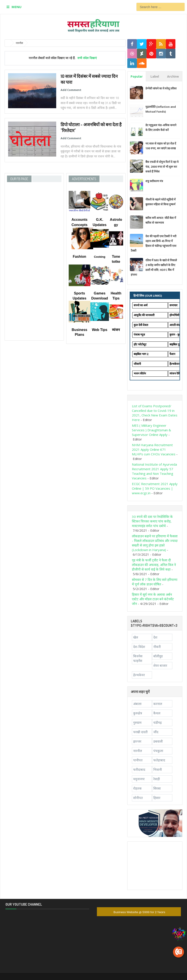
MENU (17, 7)
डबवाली (158, 741)
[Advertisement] (155, 866)
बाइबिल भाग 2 (141, 354)
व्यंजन (116, 330)
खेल (136, 637)
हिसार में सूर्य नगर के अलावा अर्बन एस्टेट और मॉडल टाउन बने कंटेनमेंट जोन (153, 599)
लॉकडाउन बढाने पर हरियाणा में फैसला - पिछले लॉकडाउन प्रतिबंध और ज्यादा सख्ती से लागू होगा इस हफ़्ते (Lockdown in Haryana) (155, 543)
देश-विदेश (139, 647)
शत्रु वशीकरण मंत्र (154, 181)
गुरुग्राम (137, 722)
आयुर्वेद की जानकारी (144, 315)
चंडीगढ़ (157, 722)
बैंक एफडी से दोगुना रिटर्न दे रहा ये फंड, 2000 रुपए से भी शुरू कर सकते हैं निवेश (162, 167)
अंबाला (137, 704)
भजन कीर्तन (140, 373)
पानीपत (138, 760)
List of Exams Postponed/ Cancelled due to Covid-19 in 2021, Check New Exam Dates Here (155, 413)
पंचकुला (158, 751)
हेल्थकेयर (139, 675)
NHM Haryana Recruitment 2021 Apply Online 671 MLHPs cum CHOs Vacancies (154, 449)
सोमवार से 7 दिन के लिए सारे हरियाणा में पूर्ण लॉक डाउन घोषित (155, 582)
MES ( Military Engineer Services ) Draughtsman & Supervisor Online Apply (151, 430)
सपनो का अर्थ (141, 305)
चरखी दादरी (140, 732)
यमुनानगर (139, 779)
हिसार (157, 798)
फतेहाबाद (159, 760)
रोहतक (137, 788)
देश (155, 637)
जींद (156, 732)
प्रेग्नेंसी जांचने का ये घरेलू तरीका (161, 88)
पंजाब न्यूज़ (139, 334)
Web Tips (100, 330)
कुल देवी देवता (141, 325)
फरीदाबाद (139, 769)
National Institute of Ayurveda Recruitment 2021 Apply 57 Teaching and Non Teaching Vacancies (154, 471)
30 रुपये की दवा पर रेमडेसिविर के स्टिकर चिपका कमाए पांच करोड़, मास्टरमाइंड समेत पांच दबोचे (152, 521)
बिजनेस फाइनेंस (138, 658)
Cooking (100, 257)
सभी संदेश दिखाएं (87, 58)
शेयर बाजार (160, 665)
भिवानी (158, 769)
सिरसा (157, 788)
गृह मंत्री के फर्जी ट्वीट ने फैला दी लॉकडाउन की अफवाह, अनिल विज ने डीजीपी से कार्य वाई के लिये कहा (154, 565)
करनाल (158, 704)
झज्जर (137, 741)
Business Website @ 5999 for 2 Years (139, 912)
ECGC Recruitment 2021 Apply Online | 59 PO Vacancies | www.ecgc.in (155, 488)
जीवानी (137, 364)
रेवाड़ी (157, 779)
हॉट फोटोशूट (140, 344)
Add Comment (71, 90)
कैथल (157, 713)
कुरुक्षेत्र (138, 713)
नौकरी (157, 647)
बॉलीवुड (158, 656)
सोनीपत (138, 798)
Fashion (80, 257)
